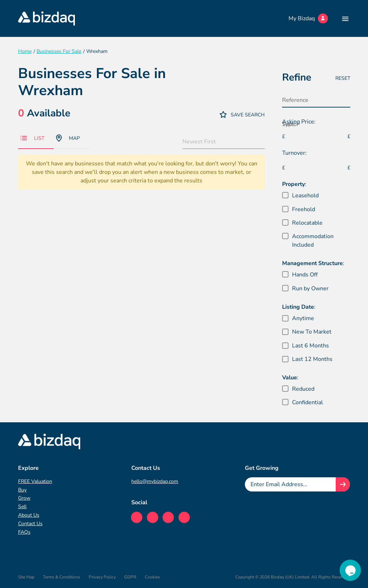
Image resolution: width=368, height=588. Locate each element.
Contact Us (30, 524)
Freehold (304, 209)
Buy (22, 490)
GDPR (130, 577)
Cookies (152, 577)
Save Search (242, 114)
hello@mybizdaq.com (155, 481)
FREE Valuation (35, 481)
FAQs (24, 532)
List (32, 138)
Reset (343, 78)
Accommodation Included (313, 241)
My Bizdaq (308, 18)
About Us (29, 515)
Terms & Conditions (62, 577)
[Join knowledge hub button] (343, 484)
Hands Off (305, 275)
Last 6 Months (311, 346)
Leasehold (305, 196)
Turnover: (294, 153)
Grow (24, 498)
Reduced (303, 389)
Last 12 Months (312, 359)
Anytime (303, 318)
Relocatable (307, 223)
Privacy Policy (102, 577)
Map (68, 138)
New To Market (312, 332)
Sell (22, 507)
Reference (295, 100)
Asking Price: (299, 122)
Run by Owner (310, 288)
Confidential (307, 402)
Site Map (26, 577)
